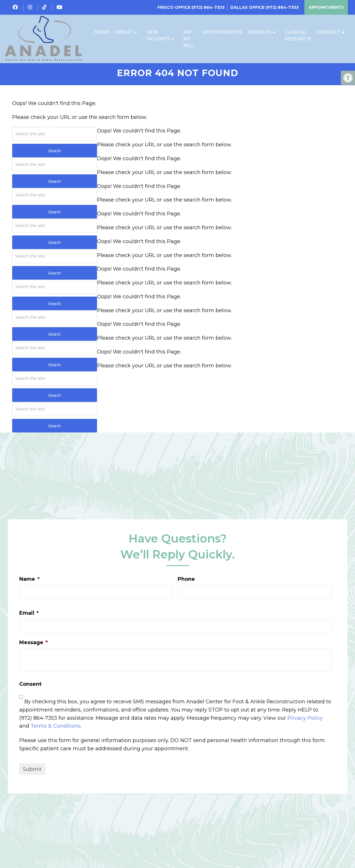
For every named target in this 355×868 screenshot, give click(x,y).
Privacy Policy (305, 721)
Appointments (326, 7)
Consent (30, 687)
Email (29, 616)
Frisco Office (175, 7)
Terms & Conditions (56, 729)
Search (54, 154)
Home (102, 32)
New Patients (158, 36)
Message (34, 645)
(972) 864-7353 (208, 7)
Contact (328, 32)
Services (259, 32)
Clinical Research (298, 36)
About (124, 32)
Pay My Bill (189, 39)
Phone (186, 582)
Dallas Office (248, 7)
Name (29, 582)
